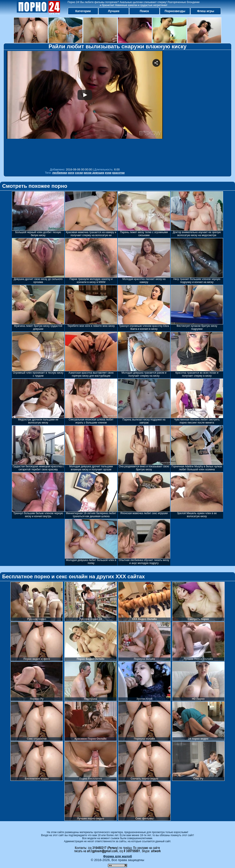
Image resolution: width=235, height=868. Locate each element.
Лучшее (114, 11)
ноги (71, 173)
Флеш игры (206, 11)
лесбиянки (60, 173)
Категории (83, 11)
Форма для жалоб (117, 856)
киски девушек (94, 173)
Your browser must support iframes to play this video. (85, 108)
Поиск (144, 11)
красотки (118, 173)
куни (108, 173)
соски (79, 173)
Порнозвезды (175, 11)
